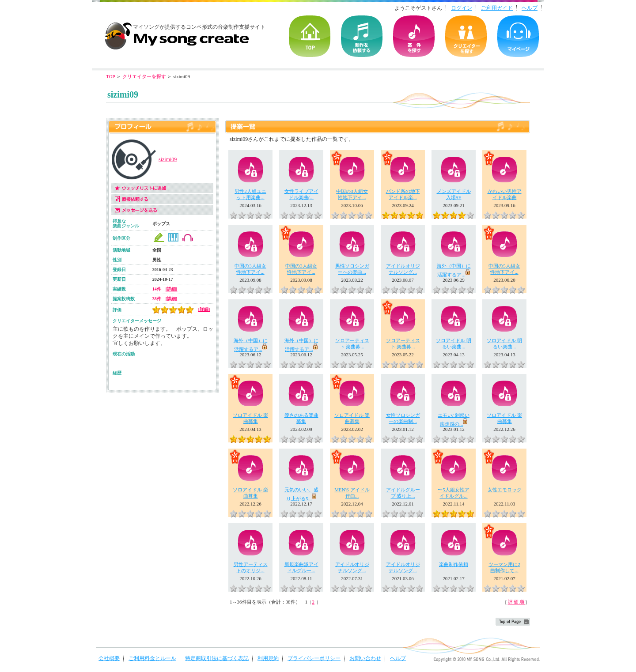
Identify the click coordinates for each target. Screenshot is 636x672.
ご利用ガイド (497, 8)
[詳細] (172, 289)
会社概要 (109, 658)
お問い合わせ (365, 658)
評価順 (517, 602)
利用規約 (268, 658)
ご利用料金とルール (152, 658)
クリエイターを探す (466, 36)
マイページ (518, 36)
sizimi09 (168, 159)
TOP (310, 36)
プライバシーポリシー (314, 658)
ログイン (462, 8)
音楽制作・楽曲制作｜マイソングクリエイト (177, 33)
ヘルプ (530, 8)
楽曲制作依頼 (454, 564)
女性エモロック (505, 490)
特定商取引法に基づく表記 (217, 658)
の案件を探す (414, 36)
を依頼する (362, 36)
